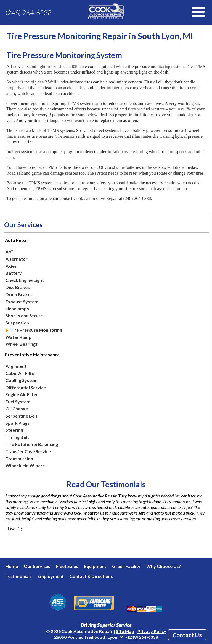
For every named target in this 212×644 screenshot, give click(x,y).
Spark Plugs (18, 423)
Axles (11, 266)
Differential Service (26, 387)
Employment (51, 576)
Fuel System (18, 401)
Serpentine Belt (22, 416)
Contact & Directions (91, 576)
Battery (14, 273)
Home (12, 566)
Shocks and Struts (24, 316)
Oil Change (17, 409)
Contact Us (187, 635)
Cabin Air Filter (21, 373)
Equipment (95, 566)
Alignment (16, 366)
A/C (9, 252)
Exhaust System (22, 301)
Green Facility (126, 566)
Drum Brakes (19, 294)
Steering (14, 430)
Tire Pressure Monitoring (36, 330)
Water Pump (18, 337)
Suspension (17, 323)
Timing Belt (17, 437)
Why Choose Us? (164, 566)
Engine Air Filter (22, 394)
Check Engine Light (25, 280)
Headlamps (17, 308)
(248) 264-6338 (29, 13)
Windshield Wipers (25, 465)
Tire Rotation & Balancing (32, 444)
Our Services (37, 566)
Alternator (17, 259)
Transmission (19, 458)
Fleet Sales (67, 566)
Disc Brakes (18, 287)
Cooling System (22, 380)
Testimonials (19, 576)
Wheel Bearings (22, 344)
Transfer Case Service (28, 451)
